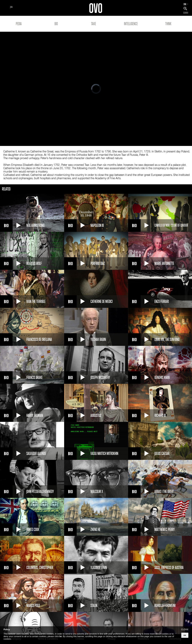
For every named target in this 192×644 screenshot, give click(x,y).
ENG (185, 4)
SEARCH (186, 13)
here (61, 636)
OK (185, 635)
